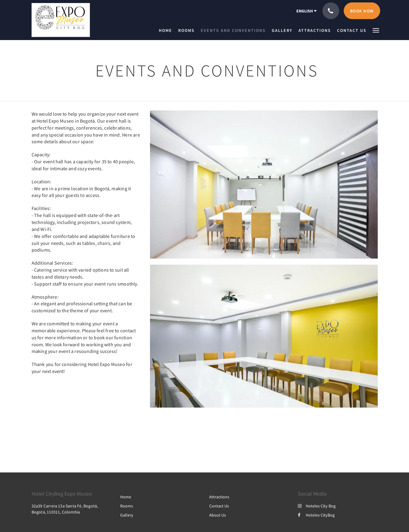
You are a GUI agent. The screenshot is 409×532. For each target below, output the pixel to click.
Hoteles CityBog (316, 515)
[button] (376, 30)
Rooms (127, 506)
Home (126, 497)
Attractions (219, 497)
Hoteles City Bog (317, 506)
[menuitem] (167, 30)
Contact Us (219, 506)
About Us (218, 515)
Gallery (127, 515)
